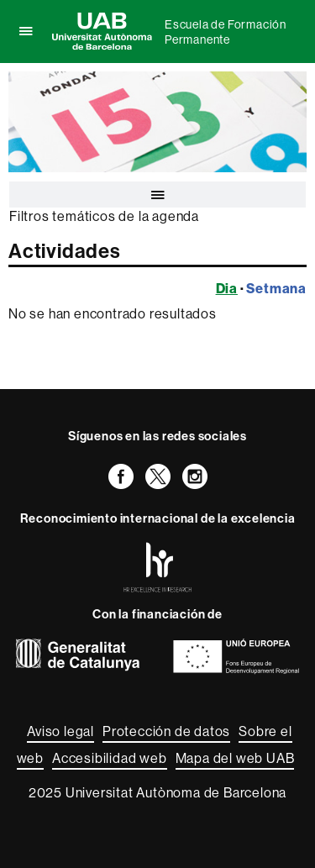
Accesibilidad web (110, 758)
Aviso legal (60, 731)
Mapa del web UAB (235, 758)
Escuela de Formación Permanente (226, 32)
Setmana (276, 288)
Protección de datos (166, 731)
